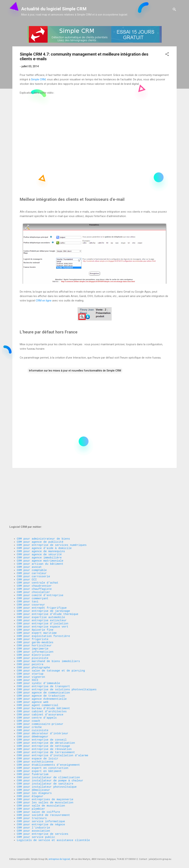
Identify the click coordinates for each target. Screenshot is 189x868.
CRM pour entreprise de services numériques (52, 492)
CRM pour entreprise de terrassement (46, 736)
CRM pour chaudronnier (34, 540)
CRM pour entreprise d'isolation (43, 585)
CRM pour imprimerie (33, 614)
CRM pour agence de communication (43, 666)
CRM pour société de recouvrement (43, 810)
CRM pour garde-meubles (35, 607)
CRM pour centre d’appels (37, 695)
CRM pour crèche (29, 707)
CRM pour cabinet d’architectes (42, 688)
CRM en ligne (44, 301)
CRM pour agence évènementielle (42, 673)
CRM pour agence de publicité (40, 489)
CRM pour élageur (30, 788)
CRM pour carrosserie (33, 529)
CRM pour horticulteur (34, 611)
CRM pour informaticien (35, 618)
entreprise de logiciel (59, 859)
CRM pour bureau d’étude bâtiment (43, 684)
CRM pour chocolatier (33, 548)
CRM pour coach (28, 699)
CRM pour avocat (29, 518)
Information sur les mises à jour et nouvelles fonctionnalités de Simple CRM (75, 371)
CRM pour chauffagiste (34, 544)
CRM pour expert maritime (37, 596)
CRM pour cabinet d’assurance (40, 692)
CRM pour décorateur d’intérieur (43, 714)
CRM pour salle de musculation (41, 799)
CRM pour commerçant (33, 555)
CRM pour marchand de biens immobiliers (48, 629)
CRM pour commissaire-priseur (40, 703)
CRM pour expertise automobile (41, 577)
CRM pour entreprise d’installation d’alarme (53, 740)
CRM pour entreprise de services (43, 832)
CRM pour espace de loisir (38, 743)
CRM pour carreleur (32, 526)
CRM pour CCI (27, 533)
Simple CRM (38, 79)
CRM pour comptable (32, 522)
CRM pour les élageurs (34, 784)
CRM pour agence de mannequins (41, 500)
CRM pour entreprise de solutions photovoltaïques (57, 662)
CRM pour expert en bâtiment (39, 758)
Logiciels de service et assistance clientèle (53, 840)
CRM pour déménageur (33, 718)
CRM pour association (34, 828)
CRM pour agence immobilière (39, 507)
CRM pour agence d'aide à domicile (44, 496)
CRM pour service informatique (41, 817)
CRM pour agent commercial (38, 681)
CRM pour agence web (33, 677)
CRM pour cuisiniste (33, 710)
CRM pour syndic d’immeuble (38, 655)
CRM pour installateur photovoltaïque (47, 777)
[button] (167, 55)
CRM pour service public (36, 836)
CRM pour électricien (33, 622)
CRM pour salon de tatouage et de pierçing (51, 640)
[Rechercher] (174, 10)
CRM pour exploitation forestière (43, 599)
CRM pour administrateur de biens (43, 485)
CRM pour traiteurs (32, 814)
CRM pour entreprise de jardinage (43, 570)
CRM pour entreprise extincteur (42, 581)
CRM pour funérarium (33, 762)
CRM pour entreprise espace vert (43, 588)
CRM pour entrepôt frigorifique (42, 566)
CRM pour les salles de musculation (45, 795)
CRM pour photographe (33, 636)
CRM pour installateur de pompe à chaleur (50, 769)
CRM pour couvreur (31, 562)
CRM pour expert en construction (43, 755)
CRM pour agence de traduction (41, 670)
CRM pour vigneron (31, 647)
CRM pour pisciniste (33, 625)
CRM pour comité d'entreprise (40, 551)
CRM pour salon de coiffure (38, 806)
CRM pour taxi (28, 559)
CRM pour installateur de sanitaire (45, 773)
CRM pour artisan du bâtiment (40, 514)
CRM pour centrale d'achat (38, 537)
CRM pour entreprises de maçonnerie (45, 792)
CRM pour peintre (30, 633)
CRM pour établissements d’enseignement (48, 751)
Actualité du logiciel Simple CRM (54, 9)
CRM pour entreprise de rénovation (44, 732)
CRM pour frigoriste (33, 603)
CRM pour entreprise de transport (43, 659)
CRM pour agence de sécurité (39, 503)
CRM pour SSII (28, 651)
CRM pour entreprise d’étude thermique (48, 574)
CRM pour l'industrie (33, 825)
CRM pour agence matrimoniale (40, 511)
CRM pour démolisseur (33, 780)
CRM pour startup (30, 644)
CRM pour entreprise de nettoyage (43, 729)
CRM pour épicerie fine (35, 592)
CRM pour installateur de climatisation (48, 766)
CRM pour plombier (31, 803)
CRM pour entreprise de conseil (42, 721)
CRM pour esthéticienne (35, 747)
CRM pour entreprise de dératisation (46, 725)
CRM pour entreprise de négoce (41, 821)
